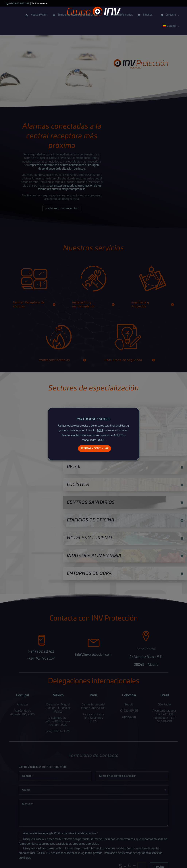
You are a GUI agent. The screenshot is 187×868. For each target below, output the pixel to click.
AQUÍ (100, 431)
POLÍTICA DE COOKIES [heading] (93, 419)
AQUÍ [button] (101, 440)
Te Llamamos (40, 3)
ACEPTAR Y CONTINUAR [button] (95, 448)
